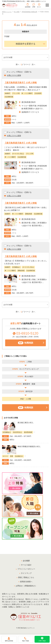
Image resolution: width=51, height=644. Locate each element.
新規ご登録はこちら (26, 577)
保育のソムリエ (7, 12)
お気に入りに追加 (14, 75)
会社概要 (26, 561)
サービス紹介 (26, 565)
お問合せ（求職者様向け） (26, 586)
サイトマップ (26, 573)
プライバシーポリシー (26, 569)
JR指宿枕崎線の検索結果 (29, 12)
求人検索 (17, 12)
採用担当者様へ (26, 582)
